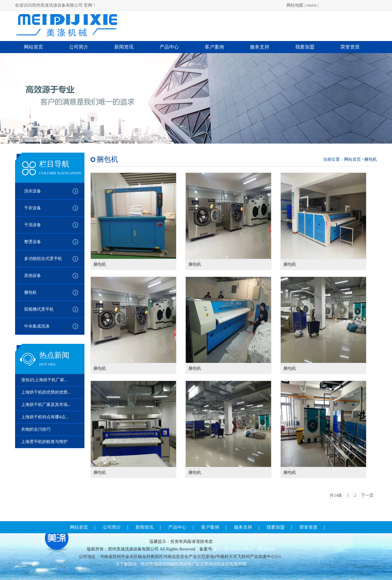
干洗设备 (33, 225)
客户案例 (214, 47)
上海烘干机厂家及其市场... (46, 405)
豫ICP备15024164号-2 (234, 549)
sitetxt (311, 5)
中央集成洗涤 (37, 326)
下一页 (367, 495)
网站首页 (33, 47)
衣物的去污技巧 (36, 429)
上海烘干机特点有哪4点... (45, 417)
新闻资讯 (124, 47)
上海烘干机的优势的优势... (46, 392)
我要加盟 (305, 47)
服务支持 (260, 47)
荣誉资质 (350, 47)
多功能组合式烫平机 (43, 259)
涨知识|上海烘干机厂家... (44, 380)
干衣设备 (33, 208)
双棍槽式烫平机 (39, 309)
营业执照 (267, 549)
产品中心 (169, 47)
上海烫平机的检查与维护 (44, 442)
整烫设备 (33, 242)
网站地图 (295, 5)
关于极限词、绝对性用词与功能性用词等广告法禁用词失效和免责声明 (181, 564)
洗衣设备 (33, 191)
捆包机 (30, 292)
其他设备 (33, 276)
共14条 (336, 495)
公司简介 (79, 47)
